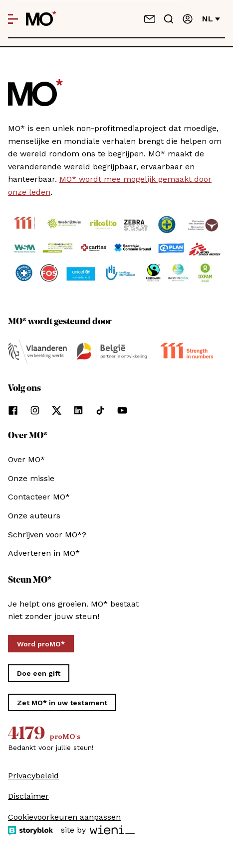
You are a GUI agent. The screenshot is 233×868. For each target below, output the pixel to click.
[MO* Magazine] (41, 19)
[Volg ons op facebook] (13, 410)
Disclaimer (28, 796)
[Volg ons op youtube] (122, 410)
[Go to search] (169, 19)
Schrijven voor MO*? (47, 535)
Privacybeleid (33, 776)
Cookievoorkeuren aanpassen (64, 817)
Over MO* (26, 459)
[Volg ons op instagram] (35, 410)
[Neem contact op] (150, 19)
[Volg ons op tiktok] (100, 410)
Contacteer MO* (39, 497)
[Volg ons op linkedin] (78, 410)
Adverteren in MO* (44, 553)
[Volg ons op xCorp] (57, 410)
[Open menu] (13, 19)
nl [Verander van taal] (211, 19)
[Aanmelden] (188, 19)
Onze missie (31, 478)
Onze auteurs (34, 516)
